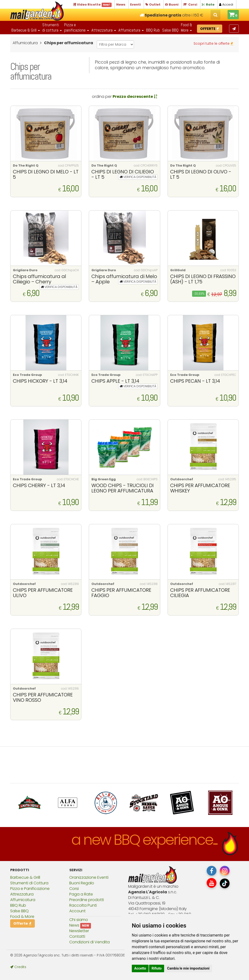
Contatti (77, 936)
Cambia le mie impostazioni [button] (188, 968)
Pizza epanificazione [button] (77, 27)
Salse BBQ (170, 30)
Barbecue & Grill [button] (26, 30)
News (74, 925)
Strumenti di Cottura (29, 883)
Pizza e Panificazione (30, 889)
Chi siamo (79, 920)
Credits (18, 967)
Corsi (74, 889)
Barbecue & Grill (25, 877)
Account (77, 911)
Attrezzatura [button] (104, 30)
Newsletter (79, 931)
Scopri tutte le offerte (213, 43)
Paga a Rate (81, 894)
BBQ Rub (153, 30)
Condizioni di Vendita (89, 942)
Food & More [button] (187, 27)
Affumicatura (23, 900)
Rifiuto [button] (157, 968)
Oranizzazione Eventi (89, 877)
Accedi (226, 4)
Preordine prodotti (87, 900)
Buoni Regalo (82, 883)
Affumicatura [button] (131, 30)
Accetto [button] (140, 968)
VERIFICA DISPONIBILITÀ (138, 177)
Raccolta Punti (83, 905)
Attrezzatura (22, 894)
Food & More (22, 917)
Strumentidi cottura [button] (52, 27)
